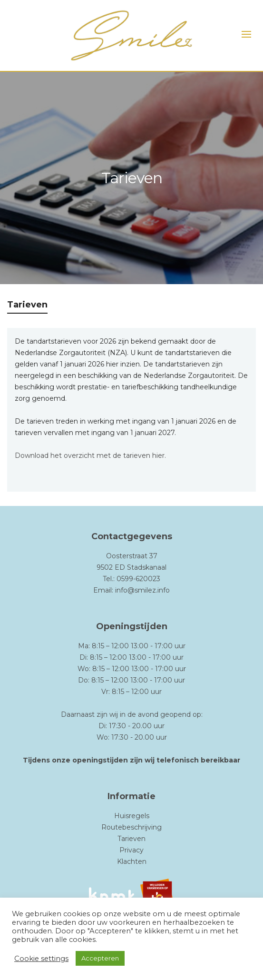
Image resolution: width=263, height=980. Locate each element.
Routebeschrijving (131, 827)
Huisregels (132, 816)
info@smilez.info (142, 590)
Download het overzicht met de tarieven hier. (90, 455)
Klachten (132, 861)
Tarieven (131, 839)
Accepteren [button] (100, 958)
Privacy (131, 850)
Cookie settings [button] (41, 959)
